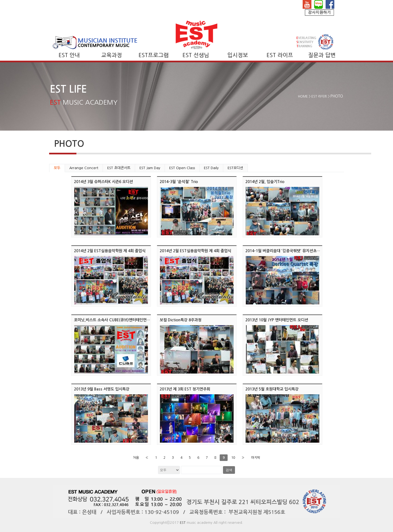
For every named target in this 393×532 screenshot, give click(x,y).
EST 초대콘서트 (119, 168)
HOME (303, 96)
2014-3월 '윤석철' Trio (179, 182)
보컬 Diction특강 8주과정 (181, 320)
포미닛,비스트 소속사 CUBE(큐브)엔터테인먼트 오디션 (118, 320)
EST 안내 (69, 55)
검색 (229, 470)
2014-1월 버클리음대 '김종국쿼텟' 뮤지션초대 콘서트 (289, 251)
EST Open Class (182, 168)
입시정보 (238, 55)
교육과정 (112, 55)
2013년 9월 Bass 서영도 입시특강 (102, 389)
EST (183, 523)
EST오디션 (235, 168)
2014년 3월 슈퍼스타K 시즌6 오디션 (103, 182)
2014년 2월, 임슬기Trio (265, 182)
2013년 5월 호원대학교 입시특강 (272, 389)
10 (233, 458)
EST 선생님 (196, 55)
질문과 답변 (322, 55)
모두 (57, 168)
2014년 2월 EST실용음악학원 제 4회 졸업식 (110, 251)
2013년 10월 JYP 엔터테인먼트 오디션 (277, 320)
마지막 (256, 458)
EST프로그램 (154, 55)
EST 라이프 (280, 55)
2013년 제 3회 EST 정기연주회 (185, 389)
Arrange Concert (84, 168)
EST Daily (211, 168)
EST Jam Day (150, 168)
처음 (136, 458)
